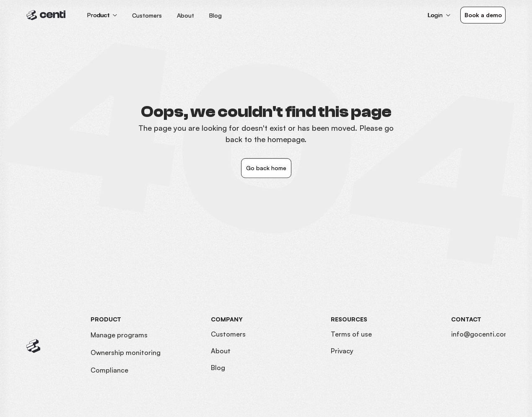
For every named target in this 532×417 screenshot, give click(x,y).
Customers (228, 334)
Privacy (342, 351)
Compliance (109, 370)
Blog (218, 368)
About (221, 351)
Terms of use (351, 334)
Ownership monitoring (126, 352)
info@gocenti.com (480, 334)
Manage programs (119, 335)
